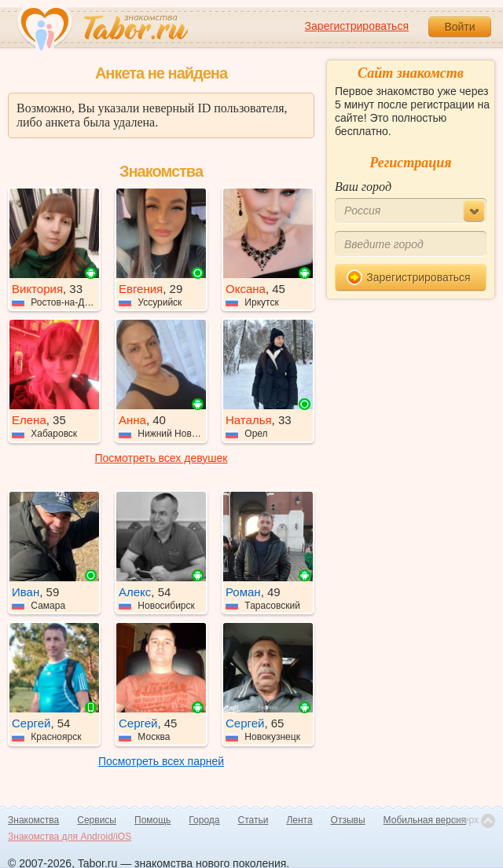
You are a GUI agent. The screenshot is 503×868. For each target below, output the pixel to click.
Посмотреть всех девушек (162, 458)
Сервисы (97, 820)
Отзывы (348, 820)
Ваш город (363, 187)
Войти (459, 27)
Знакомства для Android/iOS (70, 837)
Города (204, 820)
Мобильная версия (425, 820)
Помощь (152, 820)
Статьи (253, 820)
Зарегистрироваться (357, 26)
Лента (299, 820)
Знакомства (33, 820)
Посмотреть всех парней (161, 761)
